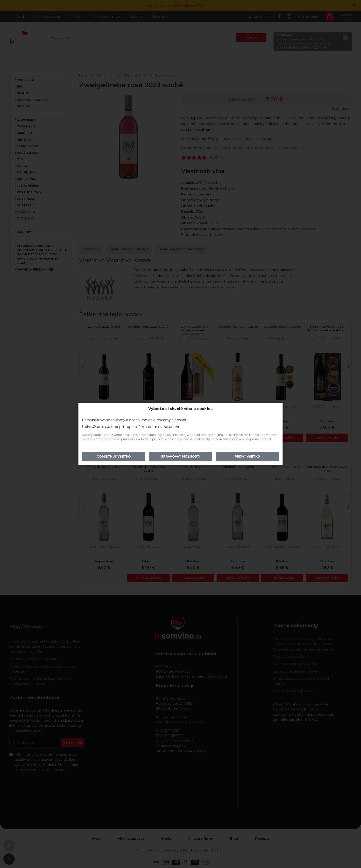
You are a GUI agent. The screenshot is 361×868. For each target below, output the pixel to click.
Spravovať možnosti (181, 457)
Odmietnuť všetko (114, 457)
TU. (270, 439)
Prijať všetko (247, 457)
